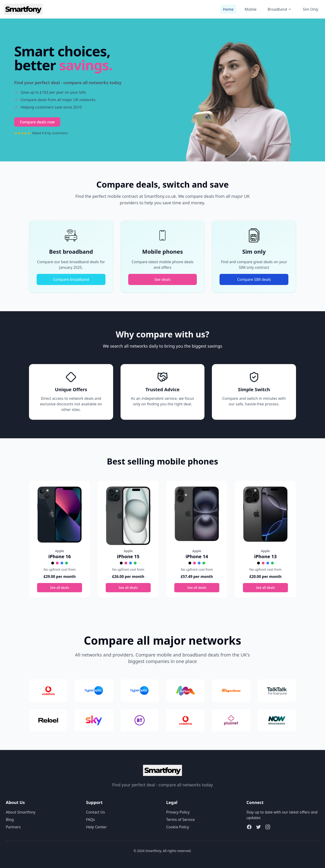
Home (228, 9)
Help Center (96, 827)
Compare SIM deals (254, 279)
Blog (10, 820)
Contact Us (95, 812)
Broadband (280, 9)
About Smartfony (21, 812)
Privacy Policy (178, 812)
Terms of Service (180, 820)
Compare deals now (37, 122)
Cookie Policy (178, 827)
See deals (163, 279)
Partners (13, 827)
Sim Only (311, 9)
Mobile (250, 9)
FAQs (90, 820)
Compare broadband (71, 279)
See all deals (60, 588)
